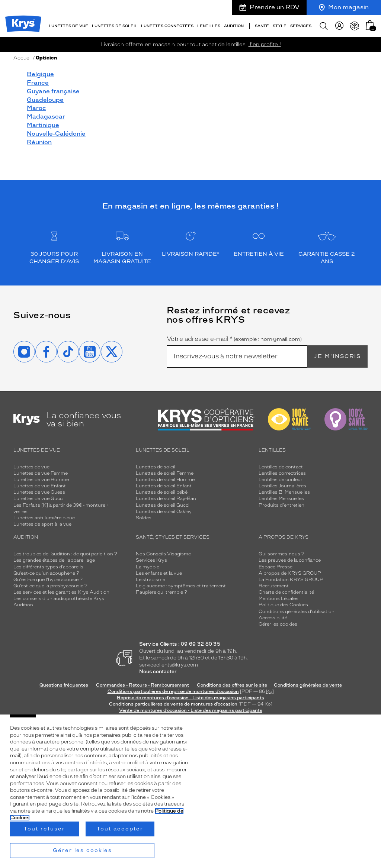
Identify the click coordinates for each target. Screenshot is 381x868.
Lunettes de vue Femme (41, 473)
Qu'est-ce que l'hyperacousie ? (48, 580)
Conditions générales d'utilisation (297, 612)
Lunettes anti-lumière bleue (44, 518)
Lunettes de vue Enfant (40, 486)
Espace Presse (276, 567)
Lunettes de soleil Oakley (164, 512)
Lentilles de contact (281, 467)
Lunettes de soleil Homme (165, 480)
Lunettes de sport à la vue (42, 524)
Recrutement (274, 586)
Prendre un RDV (269, 7)
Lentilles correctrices (282, 473)
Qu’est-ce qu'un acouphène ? (46, 573)
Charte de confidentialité (286, 592)
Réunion (39, 142)
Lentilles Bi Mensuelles (284, 492)
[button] (370, 25)
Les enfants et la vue (159, 573)
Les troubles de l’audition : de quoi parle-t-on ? (65, 554)
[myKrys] (339, 26)
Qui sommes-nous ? (281, 554)
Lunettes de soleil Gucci (163, 505)
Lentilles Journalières (282, 486)
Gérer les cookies (278, 624)
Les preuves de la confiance (290, 560)
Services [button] (301, 26)
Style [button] (280, 26)
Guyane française (53, 91)
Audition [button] (234, 26)
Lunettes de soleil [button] (115, 26)
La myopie (148, 567)
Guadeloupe (45, 100)
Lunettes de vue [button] (68, 26)
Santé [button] (262, 26)
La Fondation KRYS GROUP (291, 580)
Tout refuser (44, 829)
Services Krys (151, 560)
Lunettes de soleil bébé (162, 492)
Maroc (36, 108)
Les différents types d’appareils (48, 567)
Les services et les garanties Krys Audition (61, 592)
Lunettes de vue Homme (41, 480)
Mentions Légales (278, 598)
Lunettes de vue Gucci (39, 498)
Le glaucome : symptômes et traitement (181, 586)
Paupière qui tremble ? (161, 592)
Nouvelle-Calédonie (56, 134)
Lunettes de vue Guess (39, 492)
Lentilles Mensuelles (281, 498)
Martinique (43, 125)
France (38, 83)
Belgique (40, 74)
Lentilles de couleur (281, 480)
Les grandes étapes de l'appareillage (54, 560)
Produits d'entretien (281, 505)
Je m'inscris (337, 356)
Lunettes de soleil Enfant (164, 486)
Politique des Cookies (283, 605)
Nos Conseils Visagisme (163, 554)
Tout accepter (120, 829)
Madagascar (46, 117)
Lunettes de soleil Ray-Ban (166, 498)
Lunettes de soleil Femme (165, 473)
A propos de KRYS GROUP (290, 573)
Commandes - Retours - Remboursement (143, 685)
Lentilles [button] (209, 26)
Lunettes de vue (31, 467)
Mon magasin (344, 7)
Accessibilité (273, 618)
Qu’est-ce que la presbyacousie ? (50, 586)
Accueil (23, 58)
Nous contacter (158, 672)
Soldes (144, 518)
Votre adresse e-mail (234, 339)
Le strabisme (151, 580)
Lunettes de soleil (156, 467)
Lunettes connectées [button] (167, 26)
